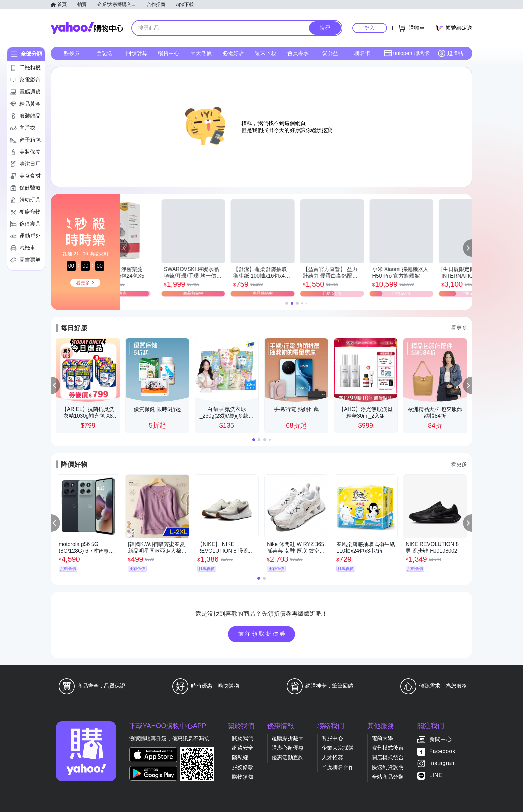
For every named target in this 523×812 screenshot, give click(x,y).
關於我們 (243, 738)
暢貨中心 (169, 53)
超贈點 (450, 53)
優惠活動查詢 (288, 757)
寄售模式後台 (388, 748)
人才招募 (332, 757)
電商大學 (382, 738)
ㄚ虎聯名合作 (338, 767)
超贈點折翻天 (288, 738)
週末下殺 (266, 53)
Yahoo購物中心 (87, 28)
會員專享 (298, 53)
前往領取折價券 (263, 634)
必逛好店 (233, 53)
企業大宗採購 (338, 748)
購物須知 (243, 777)
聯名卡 (362, 53)
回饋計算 (137, 53)
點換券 (72, 53)
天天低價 (201, 53)
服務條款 (243, 767)
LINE (436, 775)
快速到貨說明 (388, 767)
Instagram (443, 763)
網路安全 (243, 748)
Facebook (442, 751)
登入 (370, 28)
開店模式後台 (388, 757)
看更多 (459, 328)
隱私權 (240, 757)
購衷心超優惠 (288, 748)
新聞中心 (441, 739)
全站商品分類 (388, 777)
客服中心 (332, 738)
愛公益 (330, 53)
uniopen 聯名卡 (407, 53)
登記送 (104, 53)
